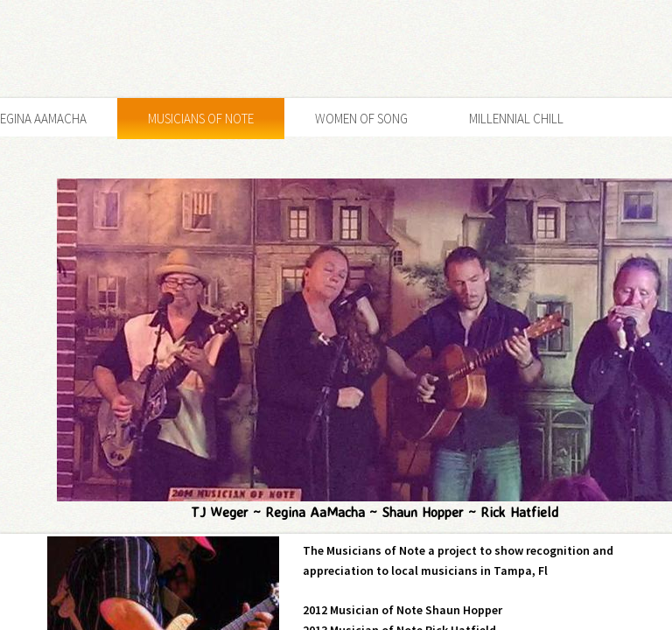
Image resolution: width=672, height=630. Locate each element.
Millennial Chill (516, 119)
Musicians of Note (201, 119)
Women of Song (361, 119)
